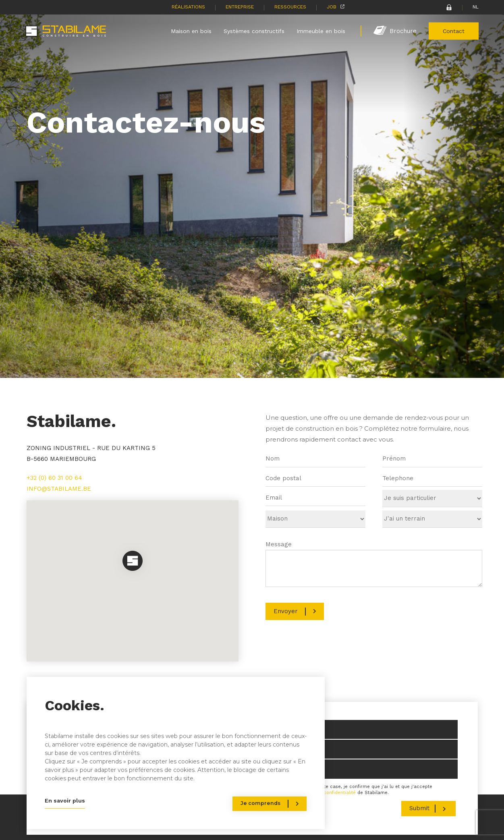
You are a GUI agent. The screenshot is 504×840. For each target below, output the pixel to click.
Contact (454, 31)
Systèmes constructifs (254, 31)
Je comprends (260, 803)
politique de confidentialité (326, 793)
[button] (133, 562)
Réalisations (188, 7)
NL (476, 7)
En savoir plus (65, 801)
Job (332, 7)
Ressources (290, 7)
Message (279, 544)
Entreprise (240, 7)
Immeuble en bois (321, 31)
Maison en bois (191, 31)
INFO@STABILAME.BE (59, 489)
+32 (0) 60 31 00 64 (54, 478)
